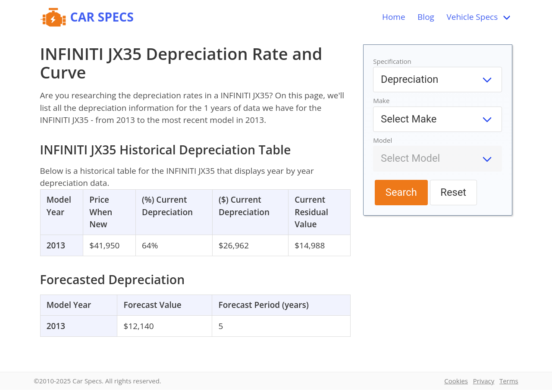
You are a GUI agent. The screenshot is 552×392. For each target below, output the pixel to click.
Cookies (456, 381)
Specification (392, 61)
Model (383, 140)
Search (401, 192)
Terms (509, 381)
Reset (453, 192)
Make (381, 100)
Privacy (484, 381)
